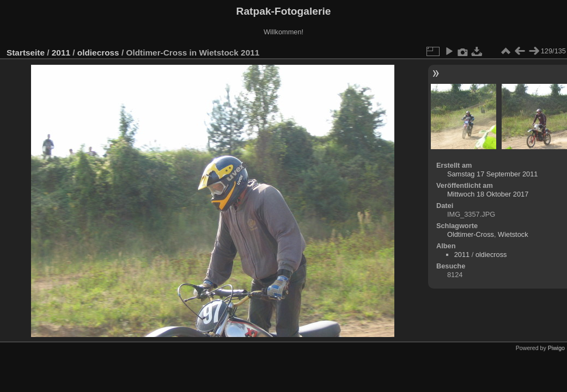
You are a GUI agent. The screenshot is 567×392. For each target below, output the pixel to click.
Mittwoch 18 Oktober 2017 (488, 194)
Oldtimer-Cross (471, 234)
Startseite (26, 53)
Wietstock (513, 234)
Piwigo (556, 348)
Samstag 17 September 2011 (492, 174)
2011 (61, 53)
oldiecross (98, 53)
